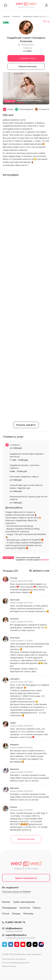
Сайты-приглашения (24, 902)
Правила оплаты (9, 966)
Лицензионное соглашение (14, 959)
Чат (6, 5)
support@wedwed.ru (16, 935)
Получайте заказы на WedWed (16, 892)
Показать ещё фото (26, 425)
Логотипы (28, 914)
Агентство (25, 908)
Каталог (6, 902)
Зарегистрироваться (26, 878)
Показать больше (26, 839)
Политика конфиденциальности (16, 963)
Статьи (6, 914)
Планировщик (9, 908)
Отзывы (16, 914)
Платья (37, 908)
